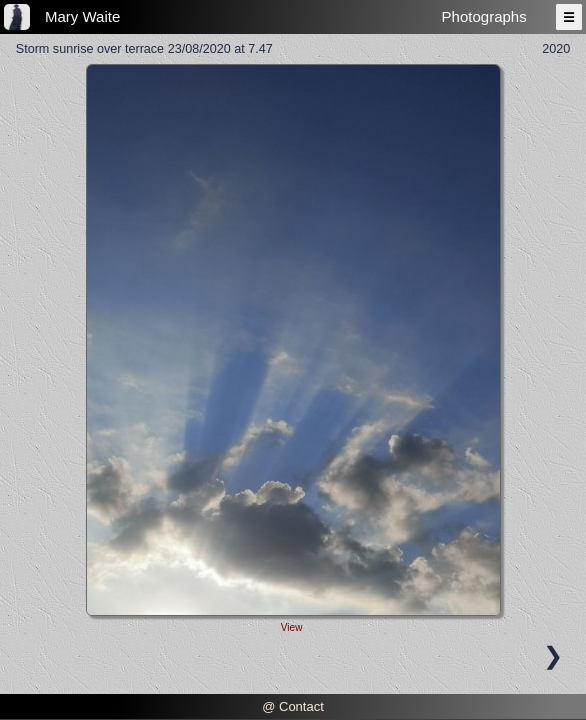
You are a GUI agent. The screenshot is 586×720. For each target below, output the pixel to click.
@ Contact (293, 706)
